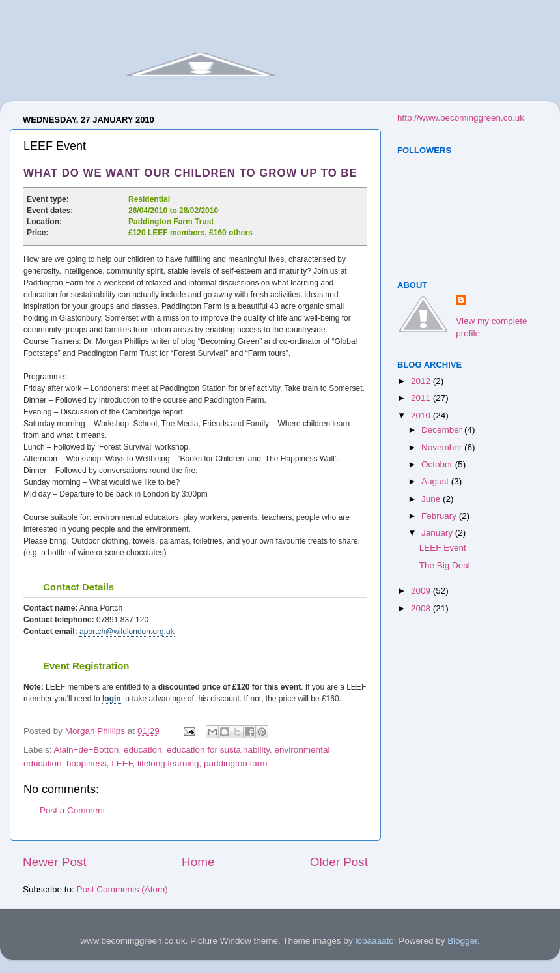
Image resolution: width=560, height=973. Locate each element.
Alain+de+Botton (87, 750)
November (443, 447)
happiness (87, 763)
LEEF (122, 763)
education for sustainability (218, 750)
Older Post (339, 862)
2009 (422, 591)
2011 (422, 398)
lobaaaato (374, 941)
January (438, 533)
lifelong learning (168, 763)
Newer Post (55, 862)
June (432, 499)
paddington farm (236, 763)
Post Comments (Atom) (122, 889)
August (436, 481)
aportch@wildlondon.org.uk (127, 632)
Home (198, 862)
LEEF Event (443, 548)
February (440, 516)
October (438, 464)
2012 (422, 381)
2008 (422, 608)
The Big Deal (445, 565)
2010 (422, 415)
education (143, 750)
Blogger (462, 941)
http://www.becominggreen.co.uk (461, 118)
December (443, 430)
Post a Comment (73, 810)
